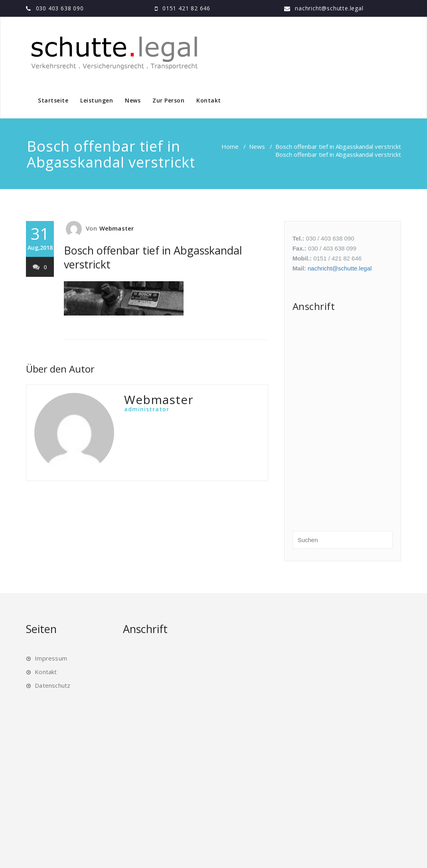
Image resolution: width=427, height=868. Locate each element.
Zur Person (168, 100)
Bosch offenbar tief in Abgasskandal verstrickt (338, 146)
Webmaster (117, 228)
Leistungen (97, 100)
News (133, 100)
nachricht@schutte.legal (329, 8)
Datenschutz (52, 685)
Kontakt (209, 100)
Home (230, 146)
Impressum (51, 658)
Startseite (53, 100)
